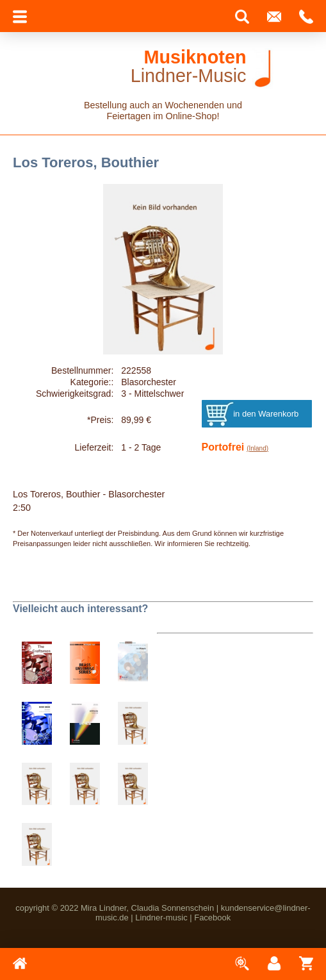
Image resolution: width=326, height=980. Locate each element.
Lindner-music (161, 918)
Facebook (212, 918)
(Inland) (257, 448)
